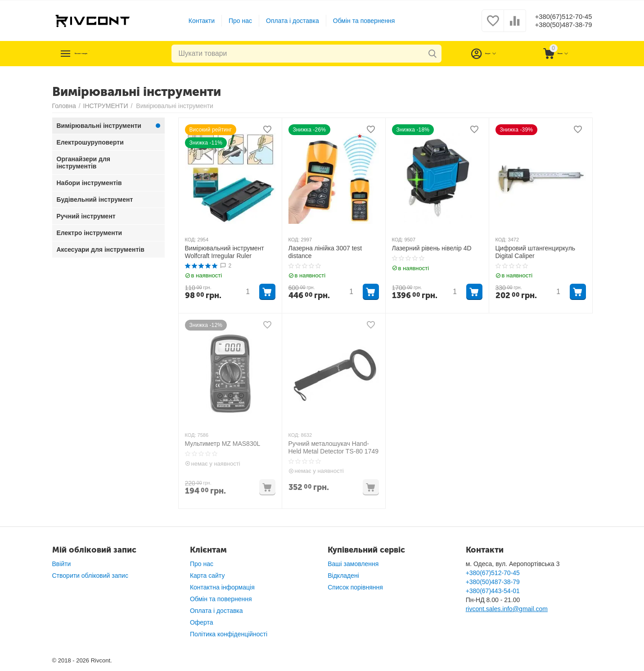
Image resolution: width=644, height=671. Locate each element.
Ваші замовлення (353, 564)
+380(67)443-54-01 (493, 591)
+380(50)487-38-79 (557, 25)
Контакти (195, 21)
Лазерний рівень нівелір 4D (432, 248)
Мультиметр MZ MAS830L (223, 444)
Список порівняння (355, 587)
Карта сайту (207, 576)
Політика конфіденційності (229, 634)
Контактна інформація (222, 587)
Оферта (202, 622)
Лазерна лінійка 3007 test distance (325, 252)
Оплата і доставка (286, 21)
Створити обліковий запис (90, 576)
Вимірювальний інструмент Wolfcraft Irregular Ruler (225, 252)
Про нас (234, 21)
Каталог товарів (107, 54)
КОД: (191, 240)
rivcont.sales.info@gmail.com (507, 609)
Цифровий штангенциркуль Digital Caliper (536, 252)
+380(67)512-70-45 (557, 16)
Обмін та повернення (358, 21)
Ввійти (62, 564)
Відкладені (343, 576)
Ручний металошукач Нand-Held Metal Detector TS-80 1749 (334, 447)
